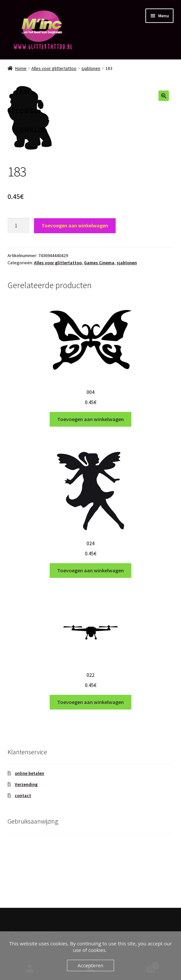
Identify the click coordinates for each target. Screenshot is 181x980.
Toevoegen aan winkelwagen (75, 225)
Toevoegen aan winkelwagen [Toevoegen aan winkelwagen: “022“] (90, 702)
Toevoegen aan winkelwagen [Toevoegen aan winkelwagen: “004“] (90, 419)
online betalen (29, 773)
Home (21, 68)
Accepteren (91, 965)
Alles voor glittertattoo (54, 68)
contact (23, 795)
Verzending (26, 784)
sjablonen (91, 68)
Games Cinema (99, 263)
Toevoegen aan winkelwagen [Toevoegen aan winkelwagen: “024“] (90, 570)
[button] (164, 96)
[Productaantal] (19, 226)
